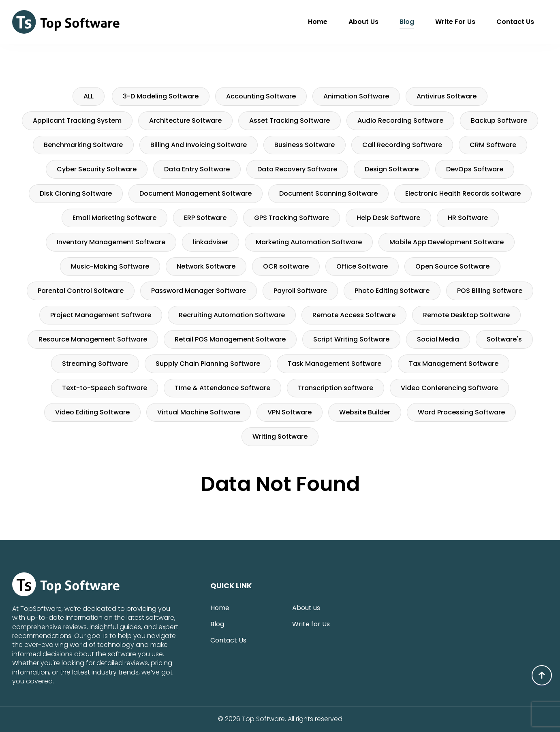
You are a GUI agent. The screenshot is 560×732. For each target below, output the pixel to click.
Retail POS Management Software (230, 339)
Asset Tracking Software (290, 121)
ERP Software (205, 218)
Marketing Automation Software (309, 242)
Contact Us (515, 22)
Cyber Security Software (97, 169)
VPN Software (290, 412)
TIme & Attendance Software (222, 388)
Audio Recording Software (400, 121)
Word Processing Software (461, 412)
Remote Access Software (354, 315)
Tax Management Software (454, 364)
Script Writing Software (351, 339)
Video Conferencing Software (449, 388)
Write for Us (455, 22)
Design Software (392, 169)
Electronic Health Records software (463, 193)
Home (318, 22)
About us (363, 22)
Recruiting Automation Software (232, 315)
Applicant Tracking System (77, 121)
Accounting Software (261, 96)
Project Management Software (101, 315)
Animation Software (356, 96)
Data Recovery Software (297, 169)
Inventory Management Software (111, 242)
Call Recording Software (402, 145)
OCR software (286, 266)
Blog (407, 22)
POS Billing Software (490, 291)
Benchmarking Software (83, 145)
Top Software (263, 719)
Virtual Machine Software (199, 412)
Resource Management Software (93, 339)
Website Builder (365, 412)
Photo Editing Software (392, 291)
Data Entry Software (197, 169)
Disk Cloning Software (76, 193)
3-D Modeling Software (161, 96)
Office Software (362, 266)
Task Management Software (335, 364)
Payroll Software (300, 291)
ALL (89, 96)
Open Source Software (452, 266)
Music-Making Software (110, 266)
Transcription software (336, 388)
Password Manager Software (199, 291)
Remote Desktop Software (466, 315)
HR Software (468, 218)
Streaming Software (95, 364)
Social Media (438, 339)
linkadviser (211, 242)
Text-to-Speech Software (105, 388)
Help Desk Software (388, 218)
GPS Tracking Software (292, 218)
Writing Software (280, 436)
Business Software (305, 145)
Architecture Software (185, 121)
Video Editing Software (92, 412)
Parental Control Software (81, 291)
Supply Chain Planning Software (208, 364)
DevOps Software (475, 169)
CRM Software (493, 145)
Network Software (206, 266)
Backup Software (499, 121)
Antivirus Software (447, 96)
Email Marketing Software (114, 218)
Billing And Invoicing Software (199, 145)
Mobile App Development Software (447, 242)
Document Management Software (196, 193)
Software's (504, 339)
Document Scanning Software (328, 193)
